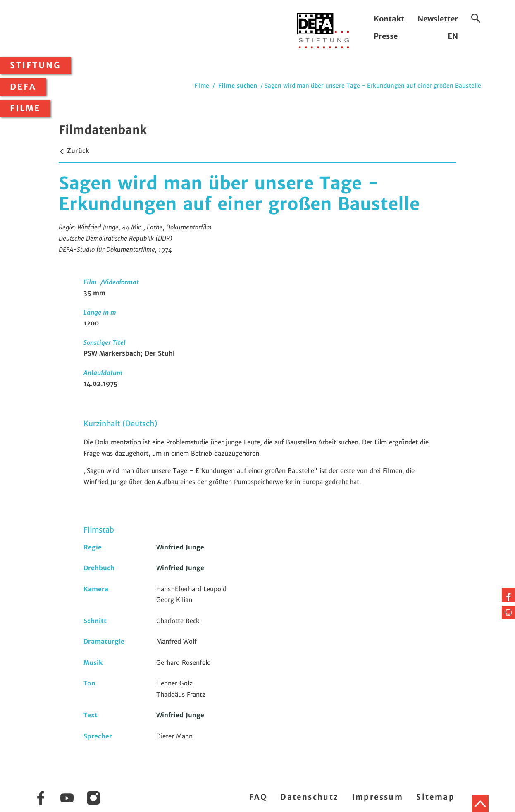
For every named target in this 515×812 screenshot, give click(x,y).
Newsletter (438, 19)
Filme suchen (238, 86)
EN (453, 36)
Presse (386, 36)
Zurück (74, 151)
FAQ (258, 797)
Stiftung (36, 65)
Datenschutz (309, 797)
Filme (25, 108)
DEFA (23, 87)
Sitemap (435, 797)
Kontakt (389, 19)
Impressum (378, 797)
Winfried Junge (180, 547)
